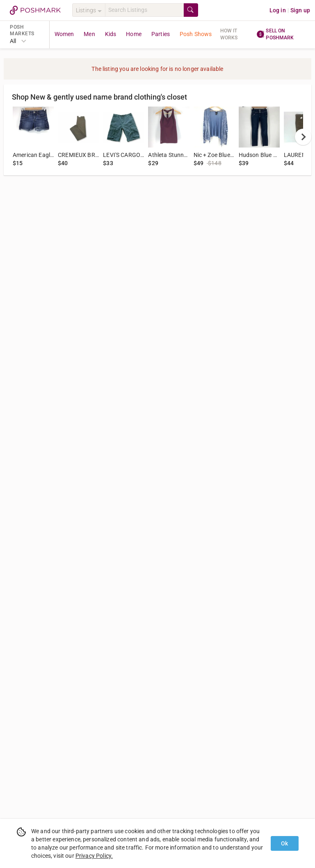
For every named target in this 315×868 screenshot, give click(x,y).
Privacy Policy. (94, 856)
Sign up (300, 10)
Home (134, 34)
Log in (278, 10)
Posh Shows (196, 34)
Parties (161, 34)
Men (89, 34)
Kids (111, 34)
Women (64, 34)
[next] (303, 137)
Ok (284, 843)
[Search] (144, 10)
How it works (229, 34)
